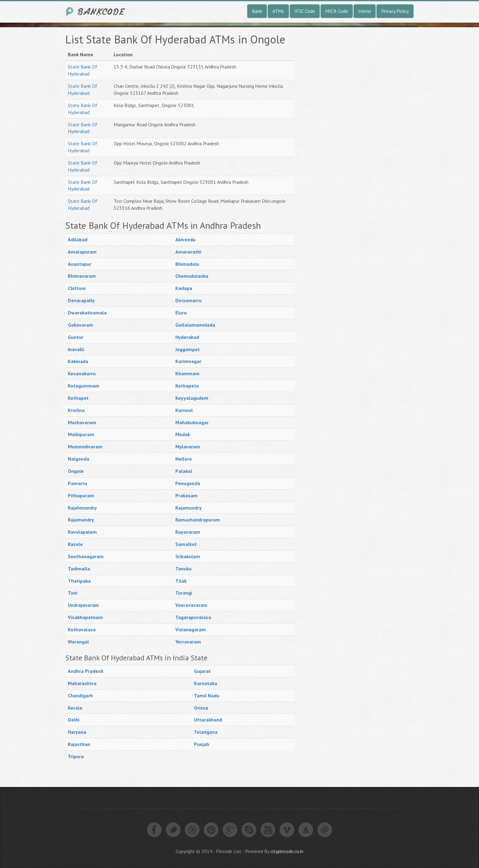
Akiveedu (185, 239)
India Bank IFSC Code (96, 11)
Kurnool (184, 410)
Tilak (181, 581)
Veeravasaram (191, 605)
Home (365, 11)
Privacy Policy (395, 11)
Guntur (76, 337)
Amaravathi (188, 252)
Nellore (184, 459)
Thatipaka (79, 581)
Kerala (75, 708)
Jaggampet (188, 349)
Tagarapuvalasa (193, 617)
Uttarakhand (208, 720)
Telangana (206, 732)
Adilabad (78, 239)
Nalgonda (79, 459)
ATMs (278, 11)
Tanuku (183, 569)
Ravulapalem (82, 532)
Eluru (181, 313)
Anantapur (80, 264)
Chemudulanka (192, 276)
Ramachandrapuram (198, 520)
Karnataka (206, 683)
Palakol (184, 471)
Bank (257, 11)
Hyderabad (187, 337)
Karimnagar (188, 361)
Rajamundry (188, 508)
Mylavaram (188, 447)
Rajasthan (79, 744)
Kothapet (78, 398)
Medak (183, 434)
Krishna (76, 410)
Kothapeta (187, 386)
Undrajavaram (83, 605)
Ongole (76, 471)
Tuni (73, 593)
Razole (75, 544)
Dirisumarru (188, 300)
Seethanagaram (86, 556)
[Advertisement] (349, 125)
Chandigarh (80, 696)
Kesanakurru (82, 373)
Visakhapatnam (85, 617)
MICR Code (337, 11)
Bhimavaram (82, 276)
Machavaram (82, 422)
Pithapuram (81, 495)
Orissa (201, 708)
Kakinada (78, 361)
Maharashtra (82, 683)
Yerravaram (188, 642)
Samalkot (186, 544)
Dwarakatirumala (87, 313)
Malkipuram (81, 434)
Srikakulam (188, 556)
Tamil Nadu (207, 696)
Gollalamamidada (195, 325)
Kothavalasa (82, 629)
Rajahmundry (82, 508)
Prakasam (186, 495)
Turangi (184, 593)
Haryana (77, 732)
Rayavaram (188, 532)
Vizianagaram (191, 629)
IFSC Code (305, 11)
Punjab (202, 744)
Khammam (187, 373)
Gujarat (202, 671)
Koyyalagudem (192, 398)
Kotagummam (84, 386)
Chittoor (77, 288)
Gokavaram (80, 325)
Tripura (76, 756)
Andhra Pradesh (86, 671)
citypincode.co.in (287, 851)
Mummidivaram (85, 447)
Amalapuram (82, 252)
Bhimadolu (187, 264)
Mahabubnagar (192, 422)
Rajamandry (81, 520)
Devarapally (81, 300)
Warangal (78, 642)
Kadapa (184, 288)
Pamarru (77, 483)
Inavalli (76, 349)
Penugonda (188, 483)
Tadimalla (79, 569)
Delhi (74, 720)
